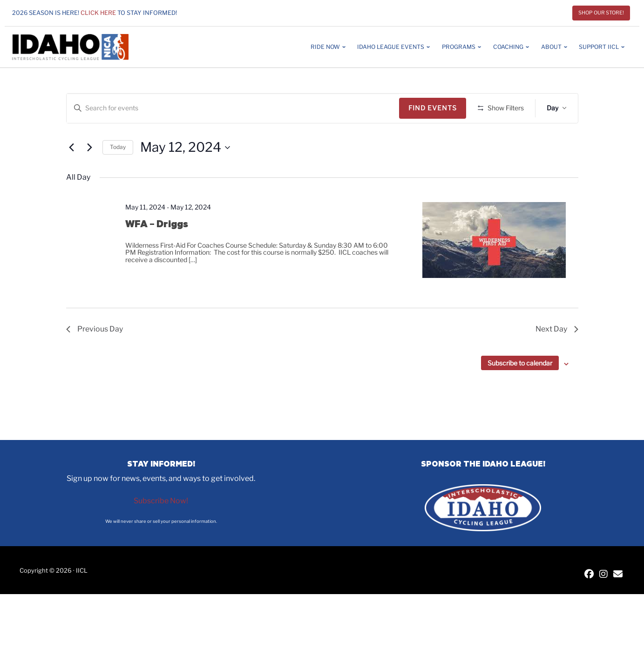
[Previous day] (72, 175)
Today (118, 174)
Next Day (557, 356)
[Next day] (90, 175)
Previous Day (95, 356)
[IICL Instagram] (603, 575)
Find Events (436, 108)
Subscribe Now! (161, 501)
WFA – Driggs (157, 251)
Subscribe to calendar (520, 390)
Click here (98, 13)
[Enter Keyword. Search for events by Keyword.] (234, 108)
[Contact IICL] (618, 575)
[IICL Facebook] (589, 575)
